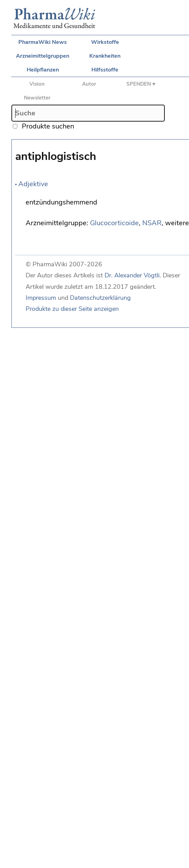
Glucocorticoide (114, 223)
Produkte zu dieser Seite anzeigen (72, 309)
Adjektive (33, 184)
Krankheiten (105, 56)
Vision (37, 84)
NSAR (152, 223)
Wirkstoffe (105, 42)
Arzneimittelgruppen (43, 56)
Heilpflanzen (43, 70)
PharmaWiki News (43, 42)
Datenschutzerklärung (100, 298)
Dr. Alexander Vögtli (132, 275)
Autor (89, 84)
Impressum (41, 298)
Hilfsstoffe (105, 70)
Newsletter (37, 98)
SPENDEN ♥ (141, 84)
